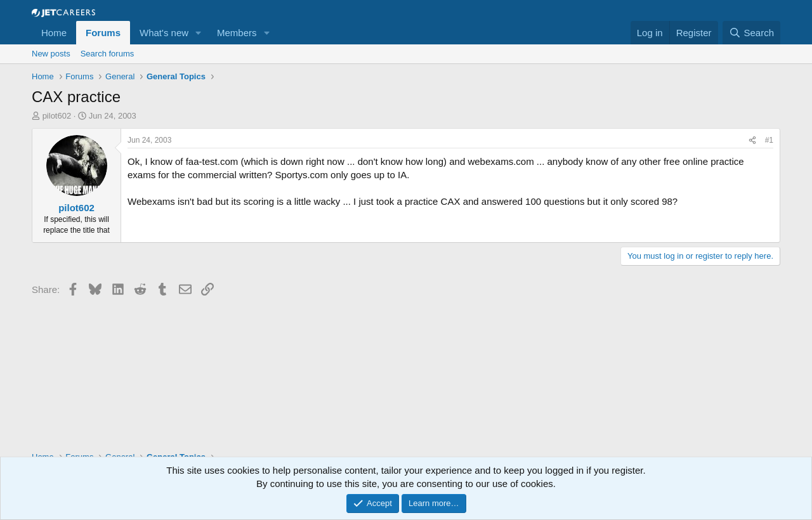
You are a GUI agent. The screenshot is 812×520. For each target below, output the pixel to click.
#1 (769, 140)
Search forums (108, 54)
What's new (164, 33)
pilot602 (57, 116)
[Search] (751, 33)
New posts (51, 54)
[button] (199, 33)
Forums (103, 33)
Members (237, 33)
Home (54, 33)
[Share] (752, 140)
